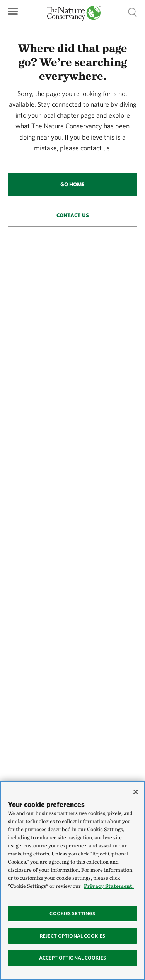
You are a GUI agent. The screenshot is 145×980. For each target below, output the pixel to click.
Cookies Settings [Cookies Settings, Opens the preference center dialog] (72, 913)
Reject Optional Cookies (72, 936)
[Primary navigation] (13, 11)
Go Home (72, 184)
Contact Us (73, 215)
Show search (133, 12)
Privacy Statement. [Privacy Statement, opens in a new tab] (109, 886)
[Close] (136, 792)
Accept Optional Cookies (72, 958)
